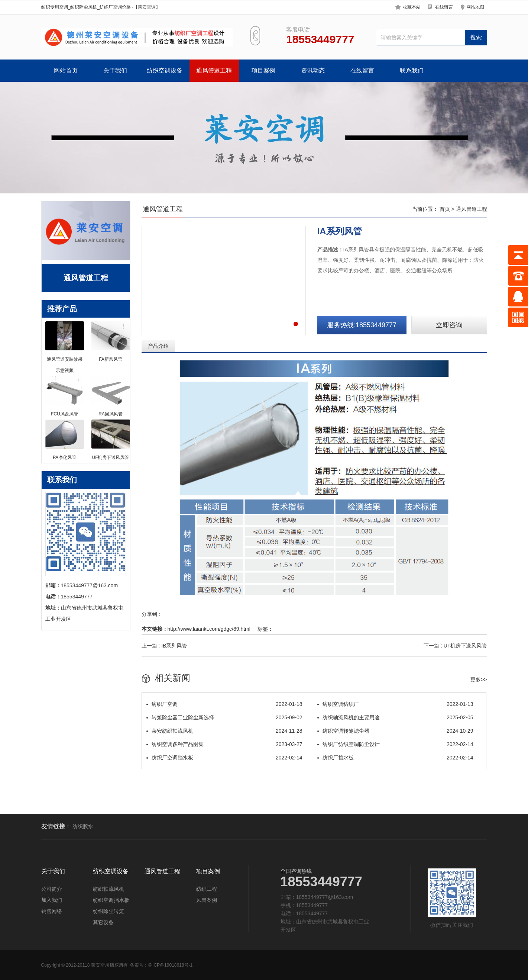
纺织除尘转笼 (108, 911)
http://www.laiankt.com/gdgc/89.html (209, 629)
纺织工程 (207, 889)
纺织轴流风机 (108, 889)
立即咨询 (449, 325)
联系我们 (412, 70)
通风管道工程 (214, 70)
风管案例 (207, 900)
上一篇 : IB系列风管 (164, 646)
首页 (445, 209)
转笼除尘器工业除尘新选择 (224, 717)
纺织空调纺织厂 (395, 704)
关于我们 (115, 70)
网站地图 (475, 7)
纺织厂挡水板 (395, 758)
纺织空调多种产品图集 (224, 744)
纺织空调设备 (165, 70)
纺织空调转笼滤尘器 (395, 731)
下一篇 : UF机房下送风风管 (455, 646)
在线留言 (444, 7)
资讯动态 (313, 70)
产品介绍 (158, 346)
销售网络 (52, 911)
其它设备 (103, 922)
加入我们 (52, 900)
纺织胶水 (83, 826)
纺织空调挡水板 (111, 900)
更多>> (479, 679)
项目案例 (263, 70)
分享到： (152, 614)
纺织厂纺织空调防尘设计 (395, 744)
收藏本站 (412, 7)
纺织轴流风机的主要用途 (395, 717)
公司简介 (52, 889)
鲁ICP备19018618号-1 (170, 965)
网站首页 (66, 70)
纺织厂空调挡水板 (224, 758)
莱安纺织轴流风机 (224, 731)
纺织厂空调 (224, 704)
